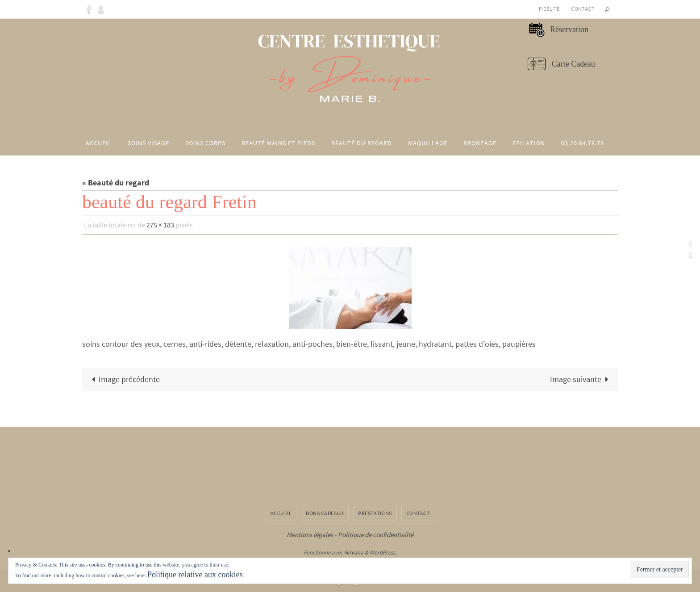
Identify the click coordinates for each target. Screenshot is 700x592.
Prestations (375, 513)
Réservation (568, 29)
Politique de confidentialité (376, 535)
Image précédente (124, 379)
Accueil (281, 513)
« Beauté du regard (116, 183)
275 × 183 (160, 225)
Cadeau (582, 64)
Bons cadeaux (325, 513)
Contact (583, 9)
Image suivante (581, 379)
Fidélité (549, 9)
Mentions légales (310, 535)
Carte (560, 64)
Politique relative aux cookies (195, 575)
